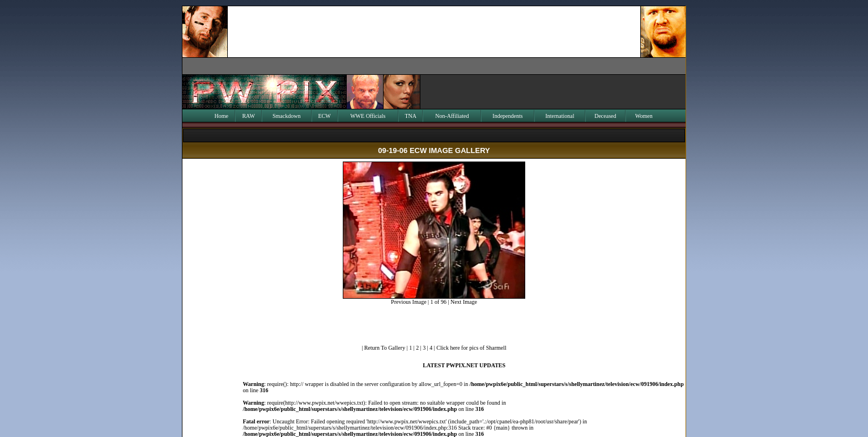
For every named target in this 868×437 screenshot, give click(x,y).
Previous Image (409, 302)
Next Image (464, 302)
